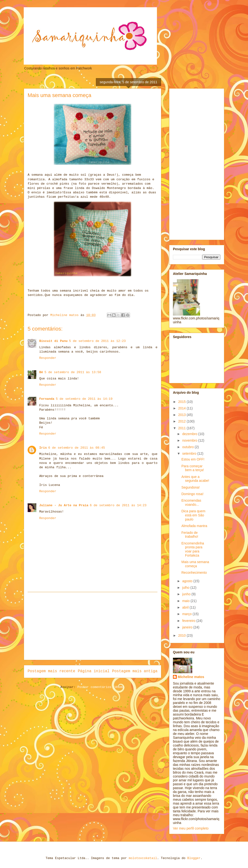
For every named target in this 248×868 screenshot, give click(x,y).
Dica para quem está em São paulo (193, 515)
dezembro (190, 434)
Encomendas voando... (191, 502)
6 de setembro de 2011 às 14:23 (118, 505)
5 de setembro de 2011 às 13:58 (73, 372)
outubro (188, 447)
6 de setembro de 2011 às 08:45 (77, 448)
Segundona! (191, 487)
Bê (41, 372)
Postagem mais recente (51, 671)
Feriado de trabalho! (190, 535)
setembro (190, 453)
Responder (48, 358)
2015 (182, 402)
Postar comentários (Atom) (101, 687)
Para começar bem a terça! (193, 468)
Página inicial (94, 671)
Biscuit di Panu (53, 341)
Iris (43, 448)
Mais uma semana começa (195, 564)
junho (187, 594)
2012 (182, 421)
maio (186, 601)
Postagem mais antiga (135, 671)
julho (186, 588)
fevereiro (189, 621)
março (187, 614)
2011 (182, 428)
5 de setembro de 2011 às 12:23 (97, 341)
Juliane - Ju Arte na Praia (64, 505)
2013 (182, 415)
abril (186, 607)
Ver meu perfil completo (191, 828)
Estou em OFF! (193, 459)
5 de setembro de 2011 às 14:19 (84, 399)
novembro (190, 440)
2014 (182, 408)
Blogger (194, 858)
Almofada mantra (194, 526)
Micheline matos (191, 677)
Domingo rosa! (192, 494)
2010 (182, 635)
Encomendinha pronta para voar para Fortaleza (193, 549)
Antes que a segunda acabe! (195, 479)
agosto (188, 581)
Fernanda (47, 399)
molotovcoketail (143, 858)
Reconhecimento (194, 573)
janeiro (188, 627)
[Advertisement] (93, 626)
